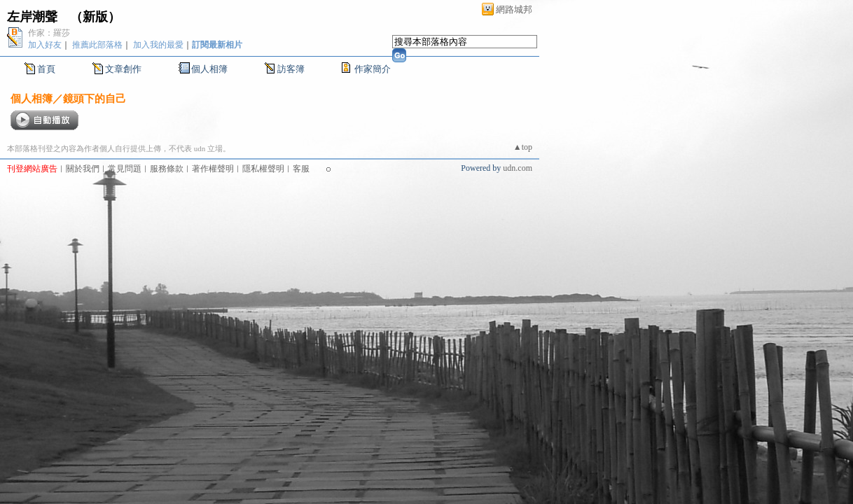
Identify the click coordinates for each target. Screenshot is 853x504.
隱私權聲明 (263, 169)
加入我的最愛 (158, 45)
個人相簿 (209, 69)
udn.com (518, 168)
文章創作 (123, 69)
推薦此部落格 (97, 45)
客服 (301, 169)
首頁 (46, 69)
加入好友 (45, 45)
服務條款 (167, 169)
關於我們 (83, 169)
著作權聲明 (213, 169)
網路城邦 (514, 9)
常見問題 (125, 169)
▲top (523, 147)
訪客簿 (291, 69)
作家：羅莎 (49, 33)
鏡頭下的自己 (95, 98)
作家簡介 (373, 69)
